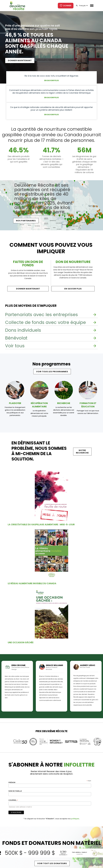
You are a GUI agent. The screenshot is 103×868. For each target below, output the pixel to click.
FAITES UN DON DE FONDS (28, 264)
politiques (75, 819)
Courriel (13, 800)
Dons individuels (23, 330)
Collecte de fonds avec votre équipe (45, 322)
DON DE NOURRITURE (73, 262)
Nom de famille (15, 791)
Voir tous (15, 346)
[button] (83, 6)
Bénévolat (16, 338)
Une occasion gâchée (21, 642)
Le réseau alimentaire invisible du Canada (32, 583)
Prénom (12, 782)
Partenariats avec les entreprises (41, 315)
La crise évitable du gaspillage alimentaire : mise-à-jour (41, 524)
